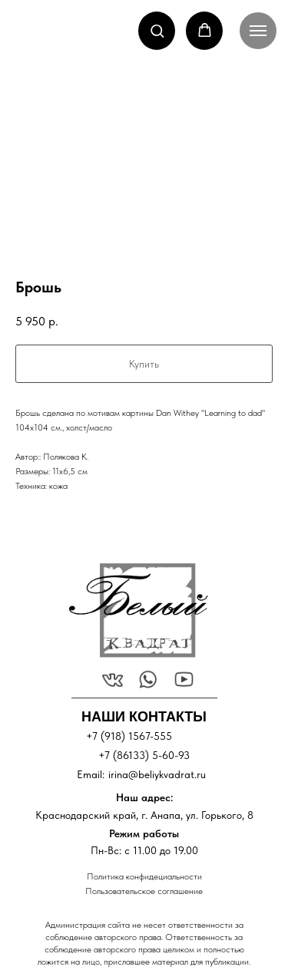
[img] (138, 610)
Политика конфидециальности (144, 876)
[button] (157, 30)
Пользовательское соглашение (144, 891)
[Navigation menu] (258, 31)
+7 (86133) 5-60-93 (144, 755)
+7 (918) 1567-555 (129, 736)
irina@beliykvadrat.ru (157, 774)
